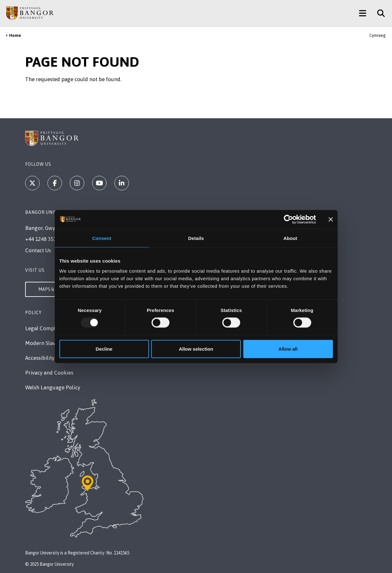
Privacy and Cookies (49, 373)
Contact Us (38, 250)
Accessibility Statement (53, 358)
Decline (104, 349)
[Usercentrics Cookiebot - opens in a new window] (288, 220)
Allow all (288, 349)
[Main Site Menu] (363, 13)
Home (15, 35)
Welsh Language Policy (53, 387)
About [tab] (290, 238)
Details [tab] (196, 238)
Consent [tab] (102, 238)
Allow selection (196, 349)
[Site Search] (379, 13)
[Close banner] (331, 220)
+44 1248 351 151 (46, 239)
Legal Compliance (47, 328)
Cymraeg (378, 35)
